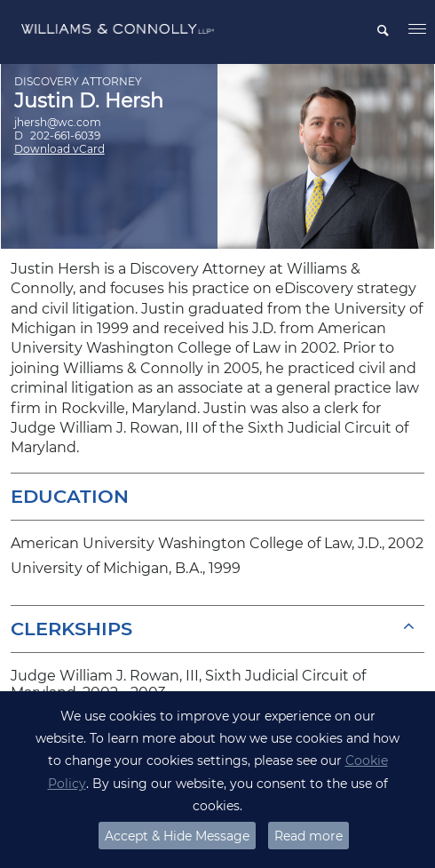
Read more (308, 836)
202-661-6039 (65, 135)
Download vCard (59, 149)
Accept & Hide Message (177, 836)
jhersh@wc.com (58, 122)
